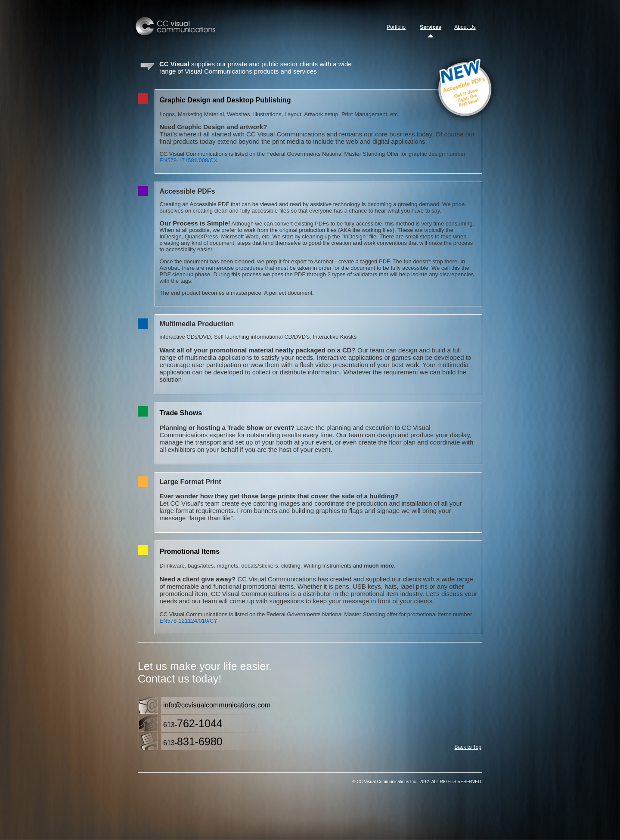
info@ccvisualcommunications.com (217, 705)
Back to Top (468, 747)
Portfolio (396, 27)
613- (193, 723)
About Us (465, 27)
